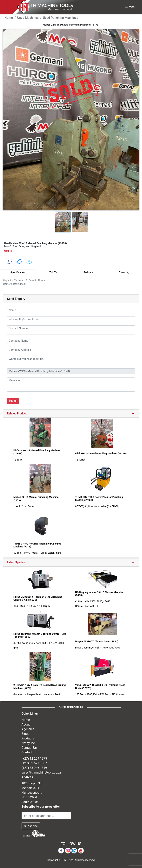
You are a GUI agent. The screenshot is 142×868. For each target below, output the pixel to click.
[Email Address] (46, 816)
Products (28, 738)
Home (9, 18)
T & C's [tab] (53, 272)
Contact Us (29, 748)
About (26, 724)
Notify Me (28, 743)
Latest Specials (16, 562)
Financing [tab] (124, 272)
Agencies (28, 729)
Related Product (17, 413)
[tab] (71, 414)
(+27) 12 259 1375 (34, 759)
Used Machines (28, 18)
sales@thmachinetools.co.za (41, 772)
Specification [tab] (18, 272)
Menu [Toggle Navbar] (131, 7)
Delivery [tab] (88, 272)
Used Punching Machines (61, 18)
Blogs (25, 734)
